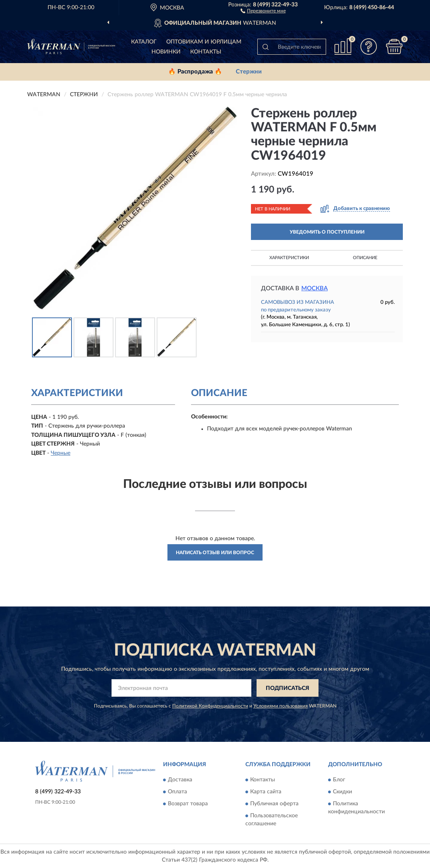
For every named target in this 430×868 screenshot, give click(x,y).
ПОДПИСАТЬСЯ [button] (288, 688)
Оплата (177, 792)
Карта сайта (266, 792)
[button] (263, 10)
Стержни (249, 72)
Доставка (180, 780)
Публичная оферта (274, 804)
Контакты (206, 52)
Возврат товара (188, 804)
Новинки (166, 52)
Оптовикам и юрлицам (204, 42)
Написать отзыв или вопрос (215, 553)
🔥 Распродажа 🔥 (195, 72)
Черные (61, 453)
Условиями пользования (281, 706)
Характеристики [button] (289, 258)
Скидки (342, 792)
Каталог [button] (144, 42)
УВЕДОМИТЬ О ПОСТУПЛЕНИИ (327, 232)
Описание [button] (365, 258)
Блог (339, 780)
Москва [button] (315, 288)
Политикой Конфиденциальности (210, 706)
